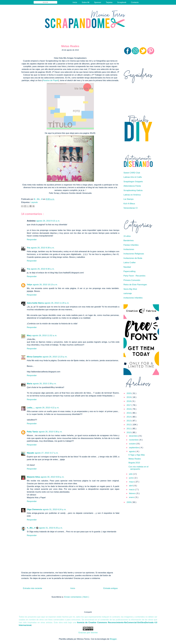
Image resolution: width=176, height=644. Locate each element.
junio (131, 478)
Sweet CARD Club (132, 173)
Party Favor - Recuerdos (134, 276)
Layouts (34, 202)
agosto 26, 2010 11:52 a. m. (45, 335)
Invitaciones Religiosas (134, 254)
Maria (29, 384)
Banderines (129, 240)
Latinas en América (132, 195)
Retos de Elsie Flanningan (135, 285)
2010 (129, 432)
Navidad (127, 267)
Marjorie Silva (33, 477)
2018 (129, 401)
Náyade (30, 453)
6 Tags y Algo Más (137, 455)
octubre (133, 444)
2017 (129, 405)
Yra (28, 248)
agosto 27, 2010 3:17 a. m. (46, 453)
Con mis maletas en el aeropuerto (138, 468)
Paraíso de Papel (51, 80)
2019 (129, 397)
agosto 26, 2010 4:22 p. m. (47, 408)
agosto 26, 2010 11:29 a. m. (57, 303)
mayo (132, 482)
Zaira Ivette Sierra (35, 303)
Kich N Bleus (129, 204)
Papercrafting (129, 271)
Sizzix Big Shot (130, 289)
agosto (132, 451)
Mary (29, 335)
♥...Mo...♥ (39, 199)
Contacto (135, 2)
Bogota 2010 (134, 463)
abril (131, 486)
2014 (129, 417)
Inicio (75, 2)
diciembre (134, 436)
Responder (32, 240)
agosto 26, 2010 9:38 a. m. (43, 248)
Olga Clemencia (34, 509)
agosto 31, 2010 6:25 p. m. (51, 528)
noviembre (134, 440)
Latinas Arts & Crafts (133, 177)
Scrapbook (122, 2)
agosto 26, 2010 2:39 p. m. (45, 384)
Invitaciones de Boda (133, 258)
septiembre (134, 448)
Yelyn (29, 285)
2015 (129, 413)
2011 (129, 429)
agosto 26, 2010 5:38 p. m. (51, 432)
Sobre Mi (86, 2)
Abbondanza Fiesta (132, 186)
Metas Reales (135, 459)
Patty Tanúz (32, 432)
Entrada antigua (110, 588)
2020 (129, 393)
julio (131, 474)
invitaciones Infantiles (133, 298)
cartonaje (128, 293)
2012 (129, 425)
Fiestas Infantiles (131, 245)
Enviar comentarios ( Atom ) (77, 597)
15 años (127, 236)
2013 (129, 421)
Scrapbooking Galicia (133, 190)
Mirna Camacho (34, 357)
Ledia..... (31, 408)
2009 (129, 502)
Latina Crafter (130, 263)
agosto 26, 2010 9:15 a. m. (48, 221)
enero (132, 497)
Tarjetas (109, 2)
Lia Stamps (129, 199)
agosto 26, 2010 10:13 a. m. (45, 285)
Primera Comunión (132, 280)
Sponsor (98, 2)
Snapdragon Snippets (133, 182)
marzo (132, 490)
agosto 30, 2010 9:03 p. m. (53, 477)
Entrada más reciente (33, 588)
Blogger (113, 639)
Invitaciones (129, 249)
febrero (133, 493)
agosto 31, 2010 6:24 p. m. (55, 509)
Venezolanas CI (131, 208)
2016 (129, 409)
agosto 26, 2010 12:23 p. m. (55, 357)
